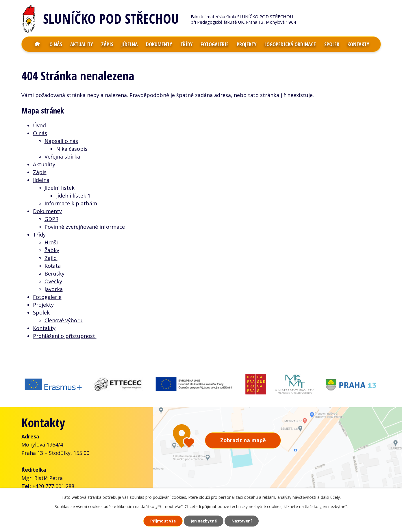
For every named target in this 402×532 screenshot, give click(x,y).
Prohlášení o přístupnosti (65, 336)
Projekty (247, 44)
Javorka (54, 289)
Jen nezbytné (203, 521)
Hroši (51, 242)
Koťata (53, 266)
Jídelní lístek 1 (73, 196)
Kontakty (358, 44)
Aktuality (81, 44)
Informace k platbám (71, 203)
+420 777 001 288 (53, 483)
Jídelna (130, 44)
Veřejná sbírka (62, 157)
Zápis (107, 44)
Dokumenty (159, 44)
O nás (56, 44)
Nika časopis (72, 149)
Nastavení (246, 521)
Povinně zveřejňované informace (85, 227)
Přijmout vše (159, 521)
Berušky (54, 274)
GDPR (51, 219)
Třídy (186, 44)
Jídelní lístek (60, 188)
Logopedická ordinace (290, 44)
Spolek (332, 44)
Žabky (52, 250)
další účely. (331, 496)
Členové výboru (64, 320)
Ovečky (53, 281)
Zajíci (51, 258)
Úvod (37, 44)
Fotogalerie (215, 44)
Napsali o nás (61, 141)
